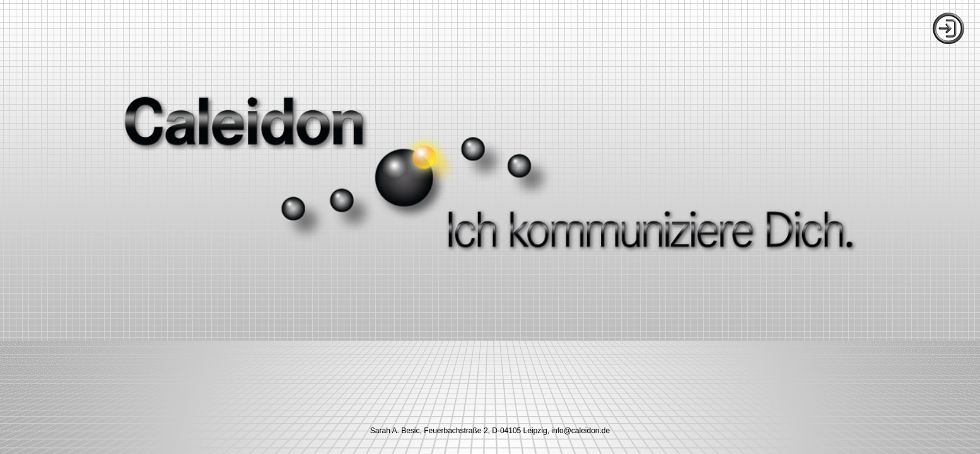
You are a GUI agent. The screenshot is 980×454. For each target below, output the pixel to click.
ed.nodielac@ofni (580, 431)
